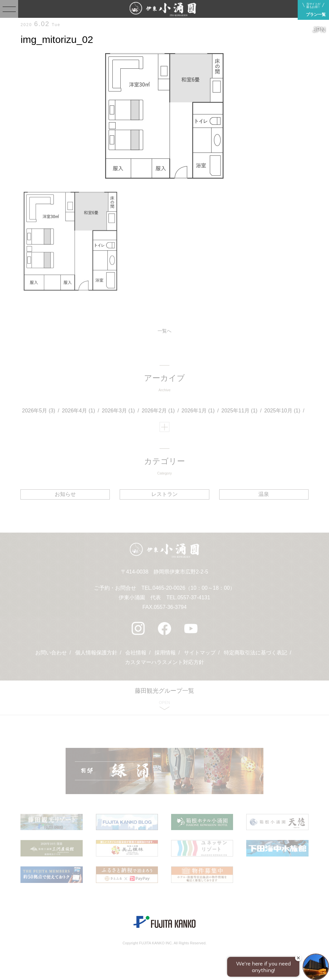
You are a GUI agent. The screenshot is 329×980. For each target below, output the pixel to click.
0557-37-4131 (194, 597)
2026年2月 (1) (158, 411)
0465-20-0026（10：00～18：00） (194, 588)
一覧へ (164, 331)
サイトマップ (200, 653)
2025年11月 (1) (239, 411)
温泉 (264, 494)
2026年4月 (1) (79, 411)
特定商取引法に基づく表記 (255, 653)
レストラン (164, 494)
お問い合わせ (51, 653)
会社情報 (136, 653)
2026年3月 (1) (119, 411)
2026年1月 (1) (198, 411)
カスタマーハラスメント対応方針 (164, 662)
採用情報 (165, 653)
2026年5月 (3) (39, 411)
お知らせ (65, 494)
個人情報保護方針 (96, 653)
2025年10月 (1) (282, 411)
